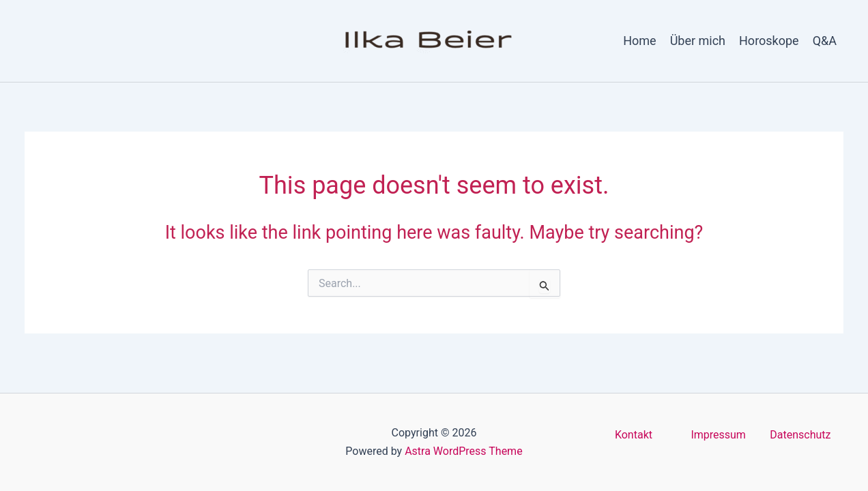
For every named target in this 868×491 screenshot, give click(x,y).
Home (639, 41)
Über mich (698, 41)
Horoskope (769, 41)
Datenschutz (800, 435)
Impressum (718, 435)
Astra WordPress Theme (463, 451)
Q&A (825, 41)
